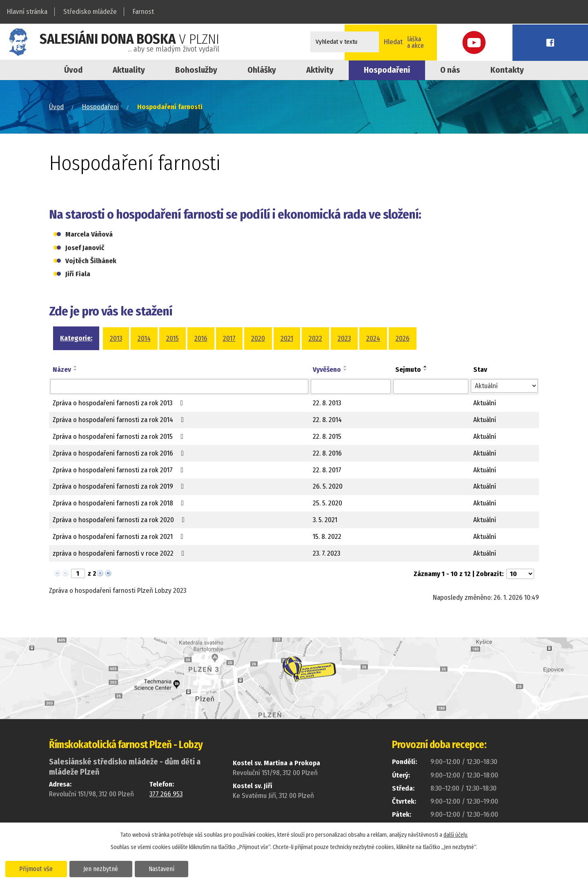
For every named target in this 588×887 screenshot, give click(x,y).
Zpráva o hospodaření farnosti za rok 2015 (120, 437)
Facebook (570, 42)
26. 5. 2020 (328, 486)
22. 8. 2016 (327, 453)
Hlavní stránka (27, 12)
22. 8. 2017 (327, 470)
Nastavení (169, 868)
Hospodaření (100, 107)
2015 (173, 338)
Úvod (73, 70)
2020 (258, 338)
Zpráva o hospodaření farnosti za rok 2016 (120, 453)
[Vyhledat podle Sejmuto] (431, 387)
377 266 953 (166, 794)
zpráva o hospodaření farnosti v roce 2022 (120, 553)
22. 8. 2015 (327, 437)
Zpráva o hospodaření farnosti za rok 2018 (120, 503)
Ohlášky (262, 70)
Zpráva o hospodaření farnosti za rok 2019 (120, 486)
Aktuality (129, 70)
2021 (287, 338)
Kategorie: (76, 338)
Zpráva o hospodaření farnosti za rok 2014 (120, 420)
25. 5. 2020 (327, 503)
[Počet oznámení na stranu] (520, 574)
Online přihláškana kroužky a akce (476, 42)
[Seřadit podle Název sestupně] (76, 370)
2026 (403, 338)
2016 (201, 338)
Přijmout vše (38, 868)
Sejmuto (408, 370)
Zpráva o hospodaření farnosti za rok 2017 (120, 470)
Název (62, 370)
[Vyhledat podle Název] (179, 387)
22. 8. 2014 (327, 420)
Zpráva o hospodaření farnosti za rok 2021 (120, 537)
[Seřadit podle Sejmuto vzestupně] (425, 366)
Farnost (143, 12)
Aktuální (485, 403)
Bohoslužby (196, 70)
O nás (450, 70)
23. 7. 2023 (326, 553)
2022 (315, 338)
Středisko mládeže (90, 12)
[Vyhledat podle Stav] (504, 386)
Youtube (533, 42)
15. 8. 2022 (327, 537)
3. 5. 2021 (325, 520)
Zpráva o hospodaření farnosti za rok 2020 (120, 520)
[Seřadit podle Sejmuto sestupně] (425, 370)
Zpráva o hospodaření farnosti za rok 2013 (119, 403)
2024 (373, 338)
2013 (116, 338)
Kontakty (507, 70)
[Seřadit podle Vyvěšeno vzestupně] (345, 366)
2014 (144, 338)
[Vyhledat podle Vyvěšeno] (351, 387)
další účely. (456, 834)
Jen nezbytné (105, 868)
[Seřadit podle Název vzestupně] (76, 366)
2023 (344, 338)
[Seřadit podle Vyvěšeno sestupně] (345, 370)
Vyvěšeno (327, 370)
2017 (229, 338)
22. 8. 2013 (327, 403)
